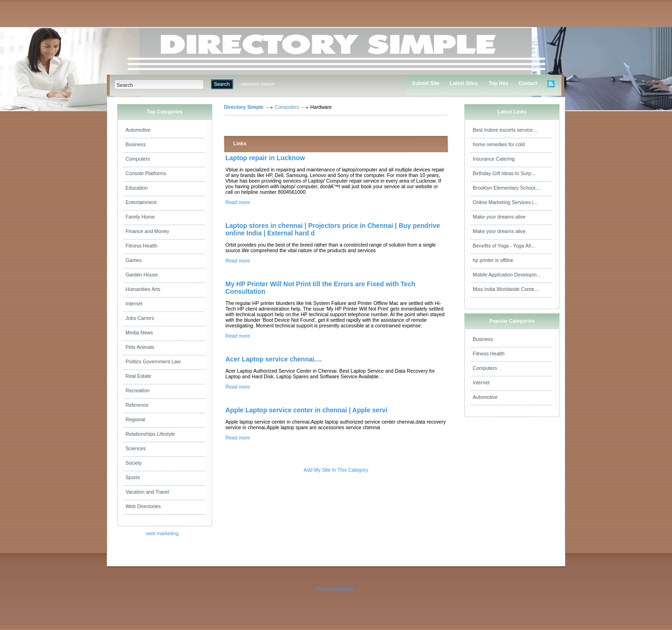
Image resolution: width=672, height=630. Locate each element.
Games (133, 260)
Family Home (140, 217)
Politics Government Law (153, 361)
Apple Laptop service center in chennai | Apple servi (306, 410)
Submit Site (426, 83)
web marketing (162, 533)
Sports (133, 477)
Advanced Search (258, 84)
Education (136, 188)
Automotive (138, 130)
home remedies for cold (499, 144)
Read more (238, 202)
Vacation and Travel (147, 492)
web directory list (335, 588)
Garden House (142, 275)
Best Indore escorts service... (505, 130)
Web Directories (143, 506)
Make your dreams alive (499, 217)
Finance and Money (147, 231)
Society (134, 463)
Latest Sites (464, 83)
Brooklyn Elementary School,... (507, 188)
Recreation (138, 390)
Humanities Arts (143, 289)
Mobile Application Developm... (507, 275)
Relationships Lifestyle (150, 434)
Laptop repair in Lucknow (265, 158)
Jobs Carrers (140, 318)
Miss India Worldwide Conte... (506, 289)
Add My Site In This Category (336, 470)
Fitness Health (141, 246)
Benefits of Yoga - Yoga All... (504, 246)
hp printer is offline (493, 260)
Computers (138, 159)
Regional (135, 419)
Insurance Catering (494, 159)
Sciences (136, 448)
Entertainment (141, 202)
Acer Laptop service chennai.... (273, 359)
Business (136, 144)
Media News (139, 333)
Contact (528, 83)
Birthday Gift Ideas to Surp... (504, 173)
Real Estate (138, 376)
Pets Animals (140, 347)
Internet (134, 304)
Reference (137, 405)
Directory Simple (244, 107)
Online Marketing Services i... (505, 202)
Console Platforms (146, 173)
